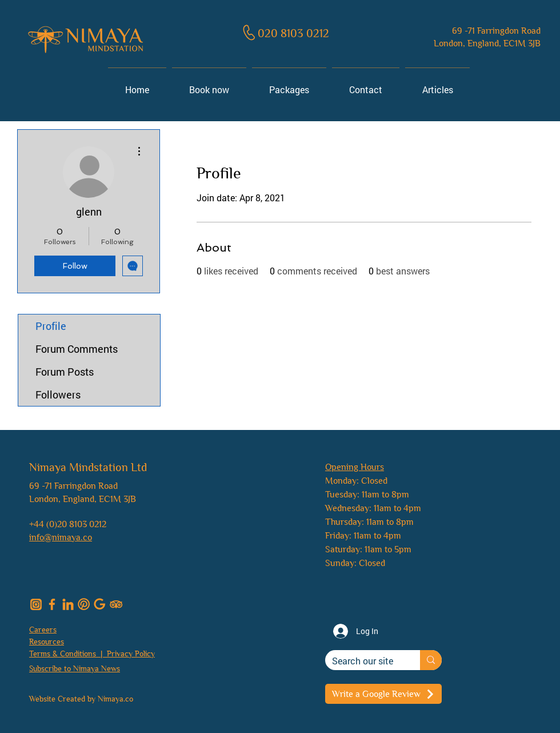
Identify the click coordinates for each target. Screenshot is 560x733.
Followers (58, 395)
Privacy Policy (131, 654)
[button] (75, 668)
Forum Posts (65, 372)
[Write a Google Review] (383, 694)
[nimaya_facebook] (52, 604)
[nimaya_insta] (36, 604)
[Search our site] (364, 661)
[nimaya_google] (100, 604)
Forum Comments (77, 349)
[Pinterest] (84, 604)
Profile (51, 326)
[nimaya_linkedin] (68, 604)
